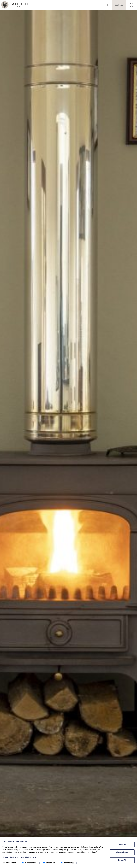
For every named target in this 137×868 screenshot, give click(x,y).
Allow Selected (122, 852)
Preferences (29, 863)
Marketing (68, 863)
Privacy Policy (10, 857)
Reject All (122, 860)
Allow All (122, 844)
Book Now (119, 5)
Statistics (49, 863)
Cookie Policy (29, 857)
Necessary (9, 863)
